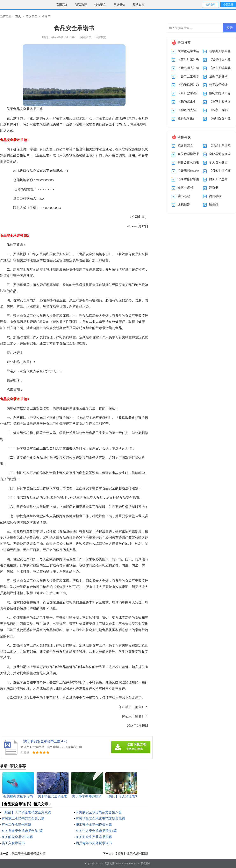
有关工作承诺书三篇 (16, 825)
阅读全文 (86, 37)
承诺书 (46, 16)
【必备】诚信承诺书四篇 (131, 854)
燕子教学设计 (218, 85)
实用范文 (62, 5)
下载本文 (100, 37)
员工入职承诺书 (13, 843)
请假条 (214, 204)
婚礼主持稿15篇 (220, 93)
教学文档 (138, 5)
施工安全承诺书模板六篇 (28, 854)
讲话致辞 (81, 5)
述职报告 (184, 204)
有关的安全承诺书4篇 (17, 837)
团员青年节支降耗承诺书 (94, 843)
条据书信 (119, 5)
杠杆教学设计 (187, 118)
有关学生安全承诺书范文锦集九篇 (100, 818)
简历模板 (215, 196)
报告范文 (100, 5)
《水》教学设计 (188, 93)
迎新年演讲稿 (218, 76)
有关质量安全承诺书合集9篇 (22, 831)
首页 (18, 16)
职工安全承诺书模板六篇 (94, 825)
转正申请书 (185, 188)
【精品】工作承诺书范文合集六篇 (26, 812)
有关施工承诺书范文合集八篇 (23, 818)
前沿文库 (110, 863)
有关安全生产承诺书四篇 (94, 837)
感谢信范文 (185, 146)
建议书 (214, 188)
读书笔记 (184, 196)
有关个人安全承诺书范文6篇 (96, 831)
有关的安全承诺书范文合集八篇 (99, 812)
